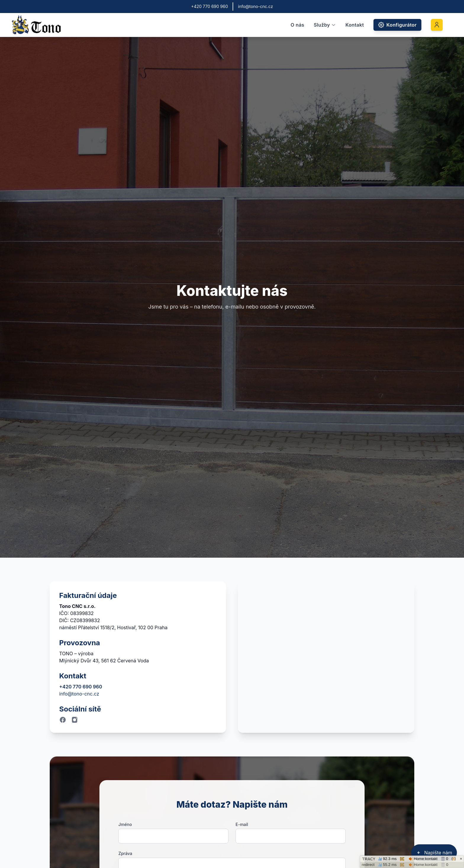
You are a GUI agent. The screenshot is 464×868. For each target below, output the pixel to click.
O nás (297, 25)
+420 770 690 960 (81, 687)
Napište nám (434, 853)
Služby (325, 25)
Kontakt (355, 25)
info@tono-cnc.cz (79, 694)
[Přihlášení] (437, 25)
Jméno (125, 824)
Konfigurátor (397, 25)
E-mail (242, 824)
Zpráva (125, 853)
